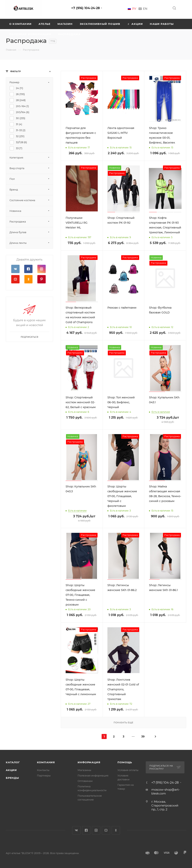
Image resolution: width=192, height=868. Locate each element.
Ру (134, 9)
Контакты (43, 770)
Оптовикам (85, 781)
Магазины (84, 770)
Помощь (125, 762)
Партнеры (44, 775)
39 (143, 736)
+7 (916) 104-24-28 (86, 8)
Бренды (12, 778)
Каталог (13, 762)
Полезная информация (93, 775)
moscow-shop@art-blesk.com (166, 791)
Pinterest (42, 279)
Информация (89, 762)
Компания (46, 762)
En (145, 9)
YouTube (15, 279)
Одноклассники (28, 279)
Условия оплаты (128, 770)
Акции (11, 770)
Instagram (42, 269)
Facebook (28, 269)
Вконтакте (15, 269)
